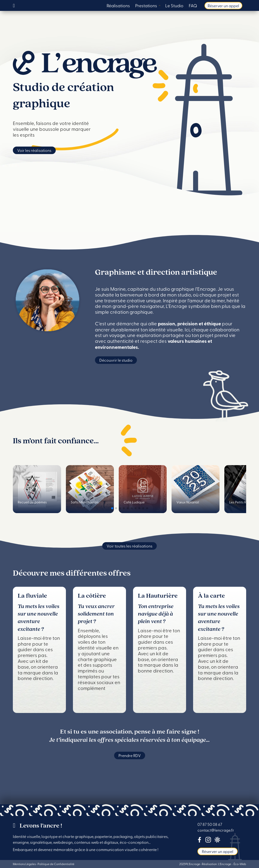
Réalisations (118, 6)
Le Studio (174, 6)
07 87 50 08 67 (210, 824)
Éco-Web (240, 864)
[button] (112, 508)
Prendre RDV (130, 755)
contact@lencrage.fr (216, 830)
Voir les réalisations (34, 150)
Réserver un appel (223, 6)
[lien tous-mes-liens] (217, 841)
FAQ (193, 6)
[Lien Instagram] (208, 841)
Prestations (146, 6)
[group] (37, 489)
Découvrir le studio (116, 360)
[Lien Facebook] (200, 841)
